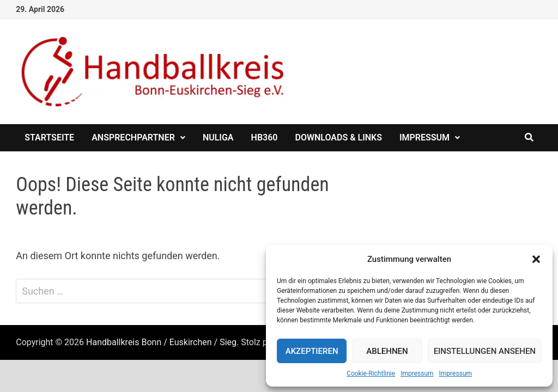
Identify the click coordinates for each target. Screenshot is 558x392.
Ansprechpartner (133, 137)
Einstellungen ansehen (485, 351)
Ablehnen (387, 351)
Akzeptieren (312, 351)
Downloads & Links (338, 137)
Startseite (49, 137)
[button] (536, 259)
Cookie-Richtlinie (371, 373)
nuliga (218, 137)
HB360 (265, 137)
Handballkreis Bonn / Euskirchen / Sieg (161, 342)
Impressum (417, 373)
